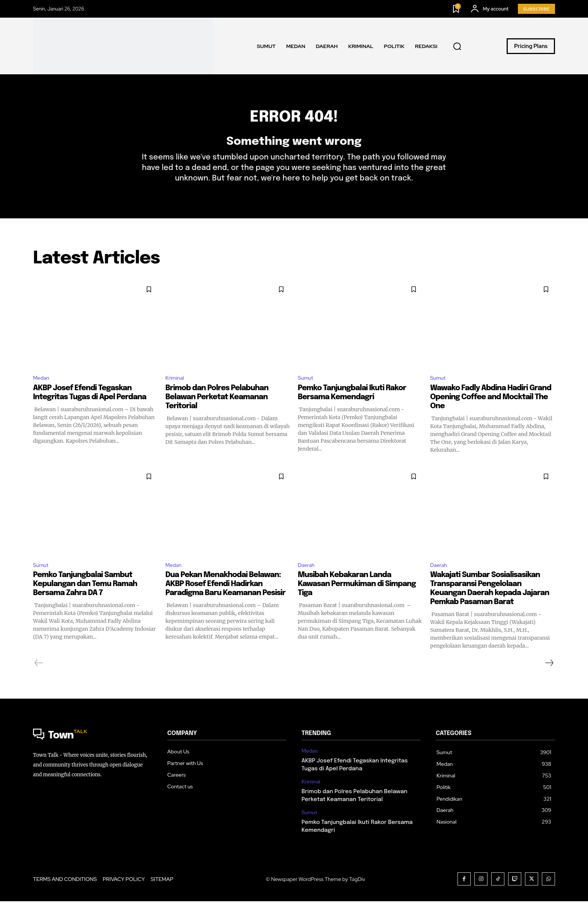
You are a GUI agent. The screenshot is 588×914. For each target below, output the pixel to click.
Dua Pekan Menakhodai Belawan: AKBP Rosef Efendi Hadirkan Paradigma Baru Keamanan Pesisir (225, 597)
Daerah (307, 577)
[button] (457, 46)
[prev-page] (39, 676)
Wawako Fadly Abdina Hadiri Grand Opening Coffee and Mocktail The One (491, 408)
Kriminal (176, 389)
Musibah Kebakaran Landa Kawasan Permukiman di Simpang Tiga (357, 597)
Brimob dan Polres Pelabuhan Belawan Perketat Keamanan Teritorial (217, 408)
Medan (42, 389)
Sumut (307, 389)
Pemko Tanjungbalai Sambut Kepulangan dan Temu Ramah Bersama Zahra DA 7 (85, 597)
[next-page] (549, 676)
